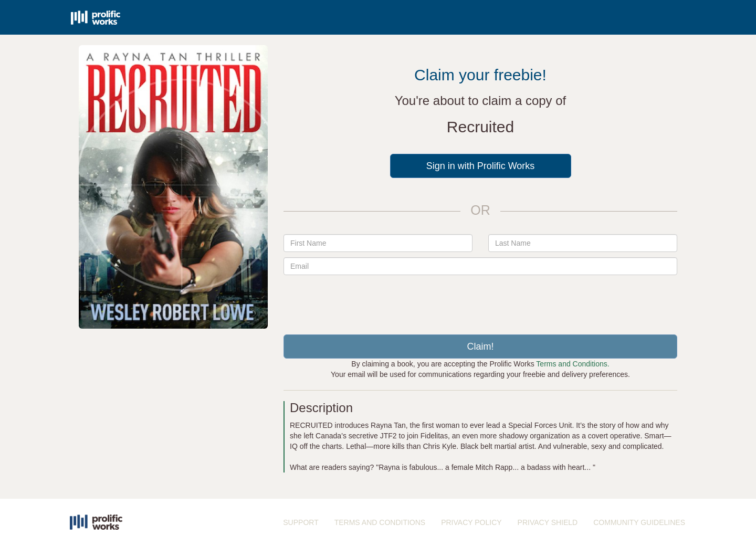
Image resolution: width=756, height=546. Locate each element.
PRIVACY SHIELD (548, 522)
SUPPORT (301, 522)
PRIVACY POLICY (471, 522)
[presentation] (480, 301)
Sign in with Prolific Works (481, 166)
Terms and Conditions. (573, 364)
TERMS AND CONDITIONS (380, 522)
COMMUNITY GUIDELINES (639, 522)
